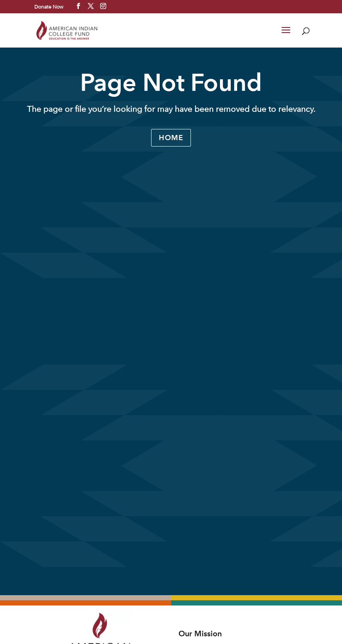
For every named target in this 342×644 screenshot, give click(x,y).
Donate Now (49, 6)
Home (171, 138)
